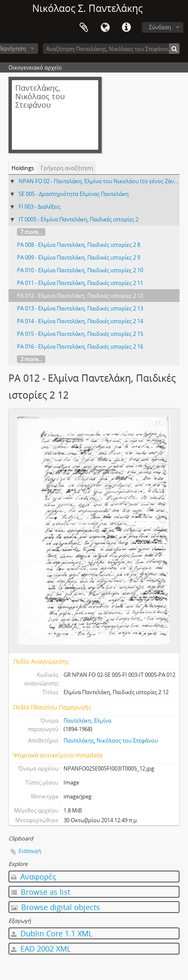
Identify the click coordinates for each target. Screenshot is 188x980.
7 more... (31, 232)
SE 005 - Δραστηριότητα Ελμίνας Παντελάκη (74, 194)
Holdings (23, 168)
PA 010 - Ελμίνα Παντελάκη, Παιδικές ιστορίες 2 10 (80, 270)
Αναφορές (34, 877)
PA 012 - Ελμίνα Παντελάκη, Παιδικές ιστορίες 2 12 (80, 296)
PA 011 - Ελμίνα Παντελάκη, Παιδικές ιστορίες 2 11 (80, 283)
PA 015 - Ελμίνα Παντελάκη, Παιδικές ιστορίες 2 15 (80, 334)
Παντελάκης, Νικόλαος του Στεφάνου (111, 740)
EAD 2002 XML (41, 949)
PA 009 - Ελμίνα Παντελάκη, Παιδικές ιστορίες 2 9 (79, 257)
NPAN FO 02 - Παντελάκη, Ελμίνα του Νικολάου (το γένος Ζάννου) (102, 181)
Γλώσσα (105, 28)
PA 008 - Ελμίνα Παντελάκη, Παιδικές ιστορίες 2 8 (79, 245)
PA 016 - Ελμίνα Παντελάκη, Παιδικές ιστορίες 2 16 (80, 346)
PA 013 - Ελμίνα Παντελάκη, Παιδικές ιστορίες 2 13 (80, 308)
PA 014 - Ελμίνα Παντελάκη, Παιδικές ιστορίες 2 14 (80, 321)
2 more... (31, 359)
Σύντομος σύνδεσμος (126, 28)
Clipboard (84, 28)
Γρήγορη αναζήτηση (67, 168)
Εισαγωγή (30, 851)
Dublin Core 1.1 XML (52, 933)
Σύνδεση (160, 27)
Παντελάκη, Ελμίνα (87, 720)
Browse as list (41, 892)
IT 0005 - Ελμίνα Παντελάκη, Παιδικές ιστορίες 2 (79, 219)
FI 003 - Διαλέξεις (40, 207)
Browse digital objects (55, 907)
